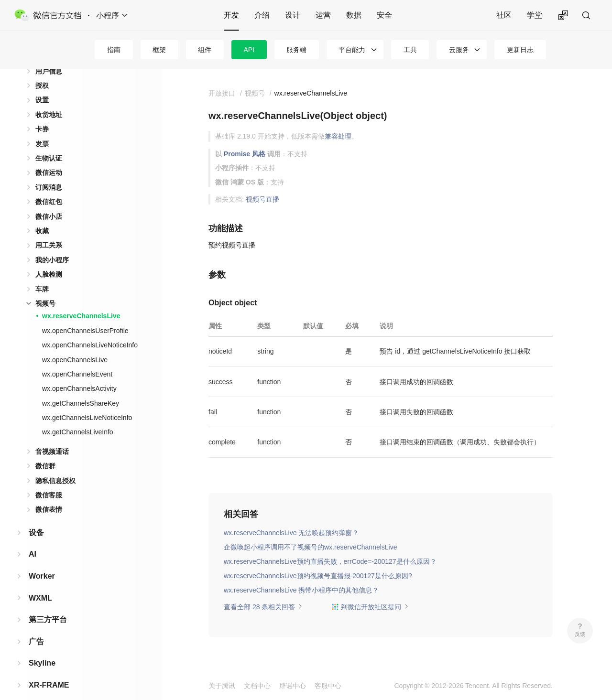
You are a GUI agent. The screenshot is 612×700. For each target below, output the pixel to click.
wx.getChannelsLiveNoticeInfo (87, 402)
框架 (159, 50)
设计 (293, 15)
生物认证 (49, 143)
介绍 (262, 15)
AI (33, 539)
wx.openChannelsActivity (79, 373)
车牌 (42, 274)
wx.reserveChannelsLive (81, 301)
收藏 (42, 215)
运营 (323, 15)
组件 (205, 50)
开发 (231, 15)
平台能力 (352, 50)
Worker (42, 561)
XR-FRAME (49, 670)
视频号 (45, 288)
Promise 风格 (245, 154)
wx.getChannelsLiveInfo (78, 417)
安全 (384, 15)
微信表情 (49, 494)
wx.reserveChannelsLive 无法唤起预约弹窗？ (291, 533)
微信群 (45, 451)
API (249, 50)
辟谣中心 (293, 686)
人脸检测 (49, 259)
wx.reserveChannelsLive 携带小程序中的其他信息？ (301, 590)
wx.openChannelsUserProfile (85, 315)
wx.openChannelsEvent (77, 359)
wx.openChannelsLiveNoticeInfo (90, 330)
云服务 (459, 50)
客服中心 (328, 686)
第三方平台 (48, 604)
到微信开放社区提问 (370, 607)
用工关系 (49, 230)
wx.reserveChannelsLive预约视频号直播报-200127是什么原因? (318, 576)
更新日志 (520, 50)
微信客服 (49, 480)
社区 (504, 15)
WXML (40, 583)
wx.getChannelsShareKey (81, 388)
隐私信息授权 (55, 465)
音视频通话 (52, 436)
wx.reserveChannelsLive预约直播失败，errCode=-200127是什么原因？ (330, 561)
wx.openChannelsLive (75, 345)
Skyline (42, 648)
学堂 (535, 15)
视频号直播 (262, 199)
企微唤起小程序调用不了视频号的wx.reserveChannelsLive (311, 547)
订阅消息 (49, 172)
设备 (36, 517)
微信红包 (49, 186)
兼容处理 (338, 136)
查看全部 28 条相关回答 (263, 607)
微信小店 (49, 201)
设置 (42, 85)
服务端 (296, 50)
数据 (354, 15)
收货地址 (49, 99)
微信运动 (49, 157)
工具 (410, 50)
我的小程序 (52, 245)
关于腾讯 (222, 686)
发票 (42, 129)
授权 (42, 70)
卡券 (42, 114)
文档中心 (257, 686)
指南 (114, 50)
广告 (36, 626)
